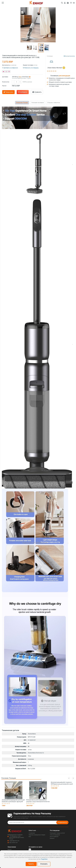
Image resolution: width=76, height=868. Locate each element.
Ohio (20, 77)
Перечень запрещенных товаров (37, 835)
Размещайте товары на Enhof (57, 833)
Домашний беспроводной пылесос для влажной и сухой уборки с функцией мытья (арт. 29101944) (13, 802)
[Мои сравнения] (68, 3)
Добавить (23, 92)
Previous (69, 778)
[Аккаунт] (65, 3)
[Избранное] (71, 3)
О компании (32, 833)
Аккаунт (10, 850)
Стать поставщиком (55, 835)
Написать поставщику (31, 68)
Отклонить (44, 864)
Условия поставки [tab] (38, 103)
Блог (30, 837)
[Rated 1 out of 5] (3, 803)
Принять (31, 864)
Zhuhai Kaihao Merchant (56, 68)
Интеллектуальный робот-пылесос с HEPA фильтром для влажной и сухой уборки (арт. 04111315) (62, 784)
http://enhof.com (13, 843)
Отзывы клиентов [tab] (54, 103)
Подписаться (62, 823)
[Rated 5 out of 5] (9, 803)
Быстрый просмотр (69, 56)
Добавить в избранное (10, 68)
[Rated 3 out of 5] (6, 803)
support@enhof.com (13, 841)
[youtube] (30, 850)
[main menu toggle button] (3, 3)
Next (73, 778)
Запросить (8, 92)
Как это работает (54, 837)
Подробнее (44, 859)
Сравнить (37, 92)
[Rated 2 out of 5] (4, 803)
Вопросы (52, 838)
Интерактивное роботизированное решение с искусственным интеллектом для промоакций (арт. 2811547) (38, 802)
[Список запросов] (74, 3)
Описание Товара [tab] (22, 103)
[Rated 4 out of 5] (8, 803)
